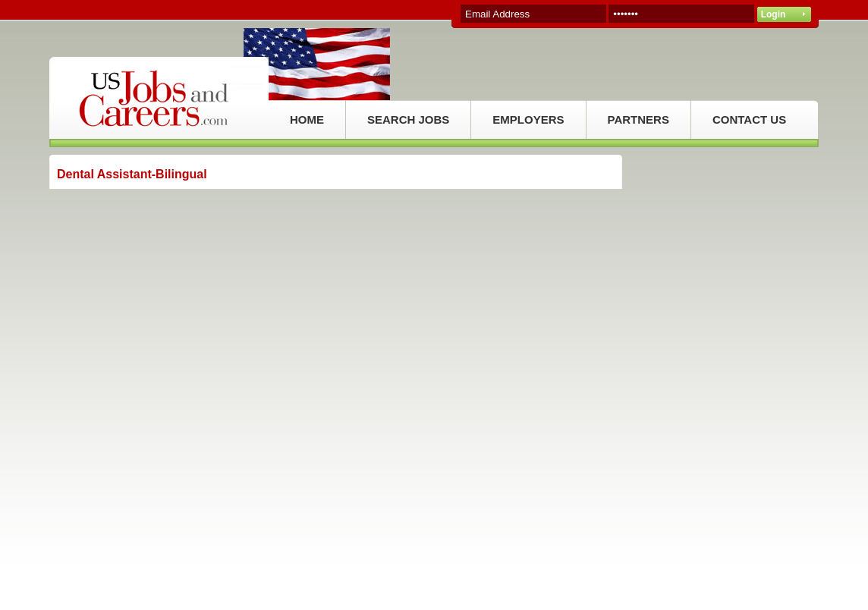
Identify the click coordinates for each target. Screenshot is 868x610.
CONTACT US (749, 119)
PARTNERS (638, 119)
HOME (307, 119)
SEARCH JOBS (408, 119)
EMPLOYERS (528, 119)
